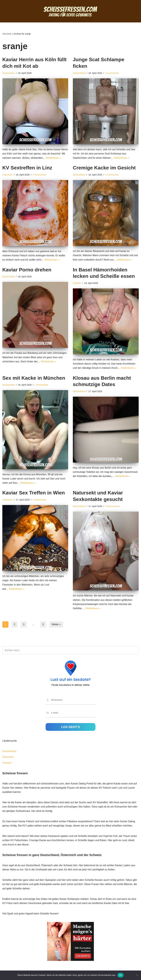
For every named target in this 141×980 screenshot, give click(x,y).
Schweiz (77, 283)
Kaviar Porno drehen (27, 270)
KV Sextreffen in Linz (27, 168)
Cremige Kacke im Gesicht (104, 168)
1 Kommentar (112, 73)
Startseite (7, 34)
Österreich (7, 175)
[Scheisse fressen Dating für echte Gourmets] (70, 11)
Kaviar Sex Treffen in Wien (34, 493)
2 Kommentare (113, 506)
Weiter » (56, 624)
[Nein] (137, 975)
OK (121, 975)
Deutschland (9, 73)
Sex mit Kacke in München (34, 378)
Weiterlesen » (54, 158)
